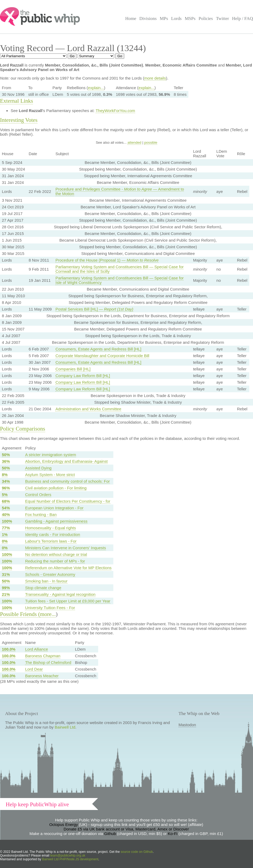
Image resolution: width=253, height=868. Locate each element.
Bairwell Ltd (65, 727)
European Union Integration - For (54, 508)
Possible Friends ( (20, 614)
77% (6, 528)
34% (6, 481)
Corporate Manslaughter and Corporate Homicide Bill (102, 356)
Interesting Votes (19, 120)
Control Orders (38, 495)
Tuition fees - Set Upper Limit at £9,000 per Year (68, 601)
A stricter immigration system (51, 455)
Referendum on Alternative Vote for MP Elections (68, 568)
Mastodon (187, 725)
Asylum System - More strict (50, 475)
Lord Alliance (36, 649)
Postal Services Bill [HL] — (94, 309)
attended (134, 142)
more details (155, 78)
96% (6, 488)
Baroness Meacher (42, 676)
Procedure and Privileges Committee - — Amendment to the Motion (120, 191)
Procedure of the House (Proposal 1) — (107, 260)
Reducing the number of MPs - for (55, 561)
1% (5, 534)
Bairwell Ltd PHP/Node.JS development (70, 859)
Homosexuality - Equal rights (50, 528)
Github (110, 834)
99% (6, 588)
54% (6, 508)
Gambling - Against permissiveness (56, 521)
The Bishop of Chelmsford (48, 662)
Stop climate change (43, 588)
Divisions (148, 18)
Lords (176, 18)
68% (6, 501)
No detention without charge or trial (56, 554)
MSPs (190, 18)
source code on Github (137, 852)
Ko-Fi (173, 834)
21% (6, 594)
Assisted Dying (38, 468)
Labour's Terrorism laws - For (51, 541)
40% (6, 514)
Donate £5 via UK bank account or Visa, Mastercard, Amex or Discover (126, 829)
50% (6, 455)
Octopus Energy (64, 824)
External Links (16, 101)
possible (151, 142)
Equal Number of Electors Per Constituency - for (68, 501)
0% (5, 541)
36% (6, 461)
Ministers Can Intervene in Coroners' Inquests (65, 548)
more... (48, 614)
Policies (206, 18)
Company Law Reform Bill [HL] (83, 376)
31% (6, 574)
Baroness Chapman (43, 656)
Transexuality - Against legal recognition (60, 594)
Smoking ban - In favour (46, 581)
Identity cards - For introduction (53, 534)
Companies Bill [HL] (73, 369)
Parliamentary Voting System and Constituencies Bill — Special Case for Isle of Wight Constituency (119, 280)
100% (7, 521)
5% (5, 495)
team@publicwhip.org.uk (68, 855)
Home (131, 18)
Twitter (223, 18)
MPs (164, 18)
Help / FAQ (242, 18)
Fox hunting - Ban (41, 514)
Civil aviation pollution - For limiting (56, 488)
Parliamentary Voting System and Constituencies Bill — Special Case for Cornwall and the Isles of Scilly (119, 269)
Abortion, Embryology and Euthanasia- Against (66, 461)
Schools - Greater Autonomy (50, 574)
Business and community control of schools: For (67, 481)
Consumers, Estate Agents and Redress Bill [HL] (98, 349)
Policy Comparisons (23, 429)
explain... (96, 88)
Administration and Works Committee (88, 409)
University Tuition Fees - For (50, 608)
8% (5, 475)
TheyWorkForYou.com (115, 111)
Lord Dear (34, 669)
